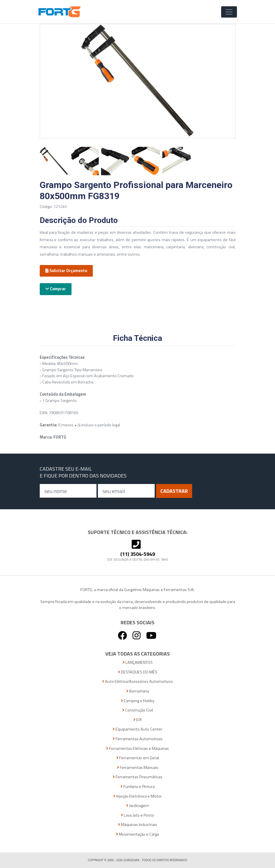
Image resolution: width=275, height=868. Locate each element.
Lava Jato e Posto (137, 815)
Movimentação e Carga (137, 834)
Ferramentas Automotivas (138, 739)
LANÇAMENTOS (138, 663)
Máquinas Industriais (138, 825)
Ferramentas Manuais (138, 768)
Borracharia (138, 691)
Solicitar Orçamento (66, 271)
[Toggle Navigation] (229, 12)
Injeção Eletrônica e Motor (137, 796)
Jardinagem (138, 806)
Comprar (56, 289)
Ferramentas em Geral (138, 758)
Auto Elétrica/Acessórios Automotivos (137, 682)
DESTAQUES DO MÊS (138, 672)
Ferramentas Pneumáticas (137, 777)
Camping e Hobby (138, 701)
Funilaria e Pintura (138, 787)
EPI (137, 720)
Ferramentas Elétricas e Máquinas (137, 749)
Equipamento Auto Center (137, 729)
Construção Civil (138, 710)
